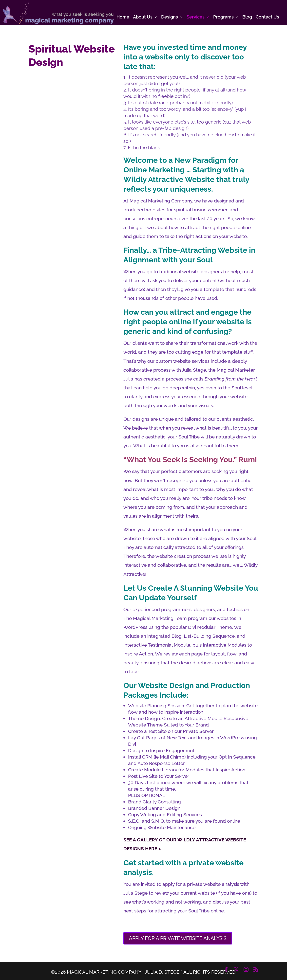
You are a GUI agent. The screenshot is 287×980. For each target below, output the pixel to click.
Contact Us (267, 17)
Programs (223, 17)
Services (196, 17)
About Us (143, 17)
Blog (247, 17)
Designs (170, 17)
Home (123, 17)
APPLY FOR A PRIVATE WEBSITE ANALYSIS (178, 938)
